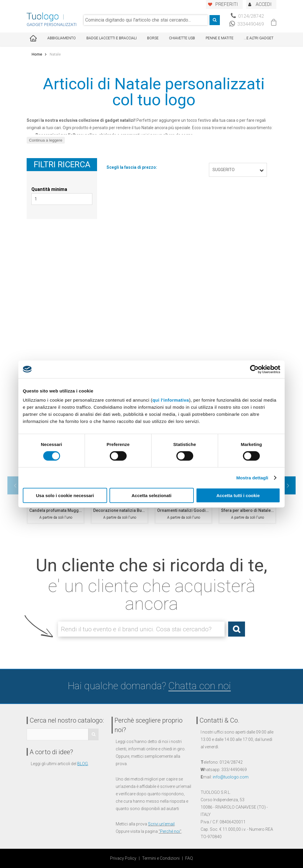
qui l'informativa (171, 400)
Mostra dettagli (252, 477)
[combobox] (146, 20)
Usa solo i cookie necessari (65, 495)
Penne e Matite (220, 38)
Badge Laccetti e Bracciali (112, 38)
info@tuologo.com (231, 777)
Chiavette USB (182, 38)
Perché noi (170, 831)
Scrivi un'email (161, 824)
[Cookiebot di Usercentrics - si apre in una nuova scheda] (254, 369)
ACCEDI (264, 4)
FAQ (189, 858)
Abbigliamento (62, 38)
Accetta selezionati (151, 495)
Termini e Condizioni (161, 858)
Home (37, 54)
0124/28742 (247, 16)
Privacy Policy (123, 858)
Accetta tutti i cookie (238, 495)
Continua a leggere (46, 140)
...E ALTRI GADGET (259, 38)
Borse (153, 38)
